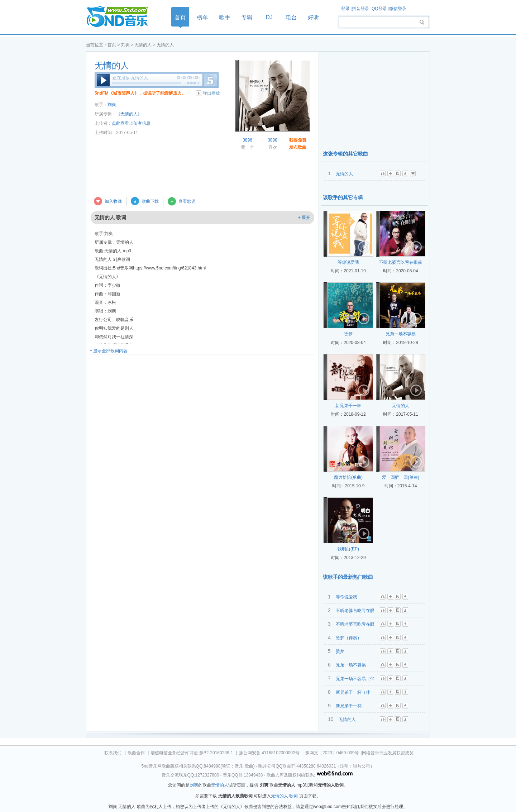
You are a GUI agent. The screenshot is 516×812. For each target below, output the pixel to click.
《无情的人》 (129, 114)
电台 (291, 17)
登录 (345, 9)
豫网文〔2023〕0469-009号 (332, 753)
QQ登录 (379, 9)
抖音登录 (360, 9)
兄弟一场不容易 (401, 334)
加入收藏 (113, 201)
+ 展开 (304, 218)
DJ (269, 17)
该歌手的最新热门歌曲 (348, 577)
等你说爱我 (348, 262)
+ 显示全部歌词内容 (109, 351)
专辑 (247, 17)
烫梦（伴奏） (349, 638)
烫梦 (348, 334)
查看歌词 (187, 201)
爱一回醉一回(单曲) (401, 477)
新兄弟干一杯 (348, 406)
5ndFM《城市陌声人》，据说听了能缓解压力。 (140, 93)
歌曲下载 (150, 201)
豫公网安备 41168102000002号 (269, 753)
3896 (247, 140)
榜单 (202, 17)
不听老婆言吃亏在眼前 (401, 262)
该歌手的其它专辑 (343, 197)
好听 (314, 17)
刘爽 (125, 45)
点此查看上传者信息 (131, 123)
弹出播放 (211, 93)
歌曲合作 (136, 753)
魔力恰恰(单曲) (348, 477)
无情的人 (143, 45)
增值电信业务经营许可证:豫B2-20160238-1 (192, 753)
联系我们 (113, 753)
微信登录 (398, 9)
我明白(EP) (348, 549)
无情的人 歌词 (284, 796)
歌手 (225, 17)
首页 (122, 17)
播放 (103, 80)
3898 (273, 140)
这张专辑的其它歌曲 (345, 154)
